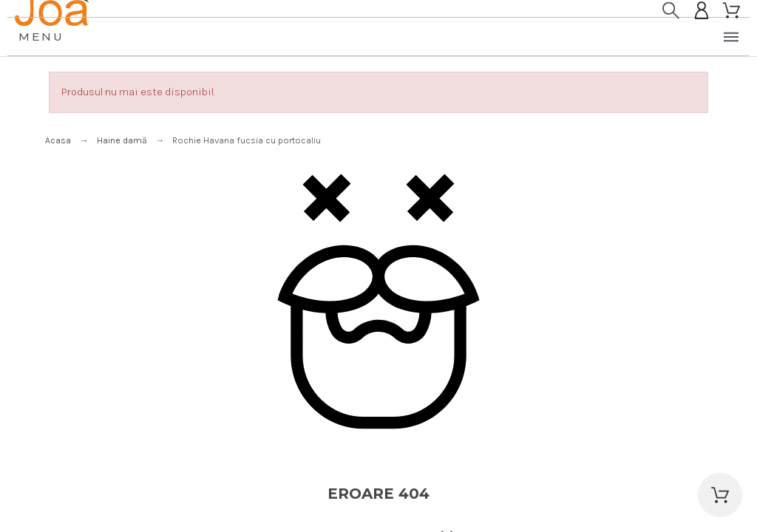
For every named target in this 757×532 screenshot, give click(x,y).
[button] (720, 495)
